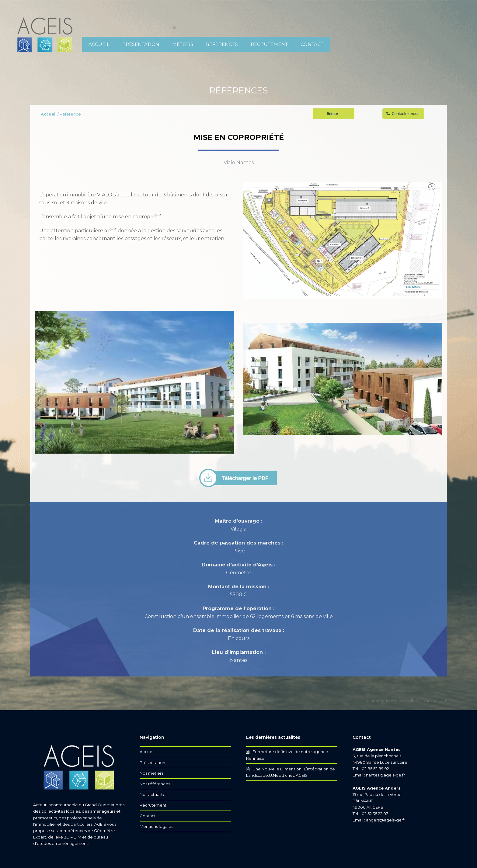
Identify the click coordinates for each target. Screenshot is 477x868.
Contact (148, 816)
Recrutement (153, 805)
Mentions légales (156, 826)
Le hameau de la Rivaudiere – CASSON (406, 701)
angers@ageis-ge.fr (386, 820)
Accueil (147, 752)
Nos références (155, 784)
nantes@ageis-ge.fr (385, 775)
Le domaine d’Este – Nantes (60, 701)
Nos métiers (151, 773)
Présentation (152, 763)
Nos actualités (153, 794)
